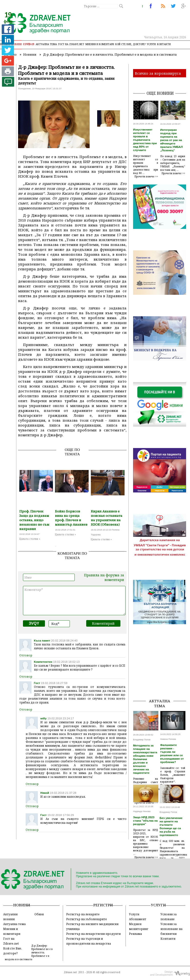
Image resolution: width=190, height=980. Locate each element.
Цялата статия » (30, 539)
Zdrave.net (70, 972)
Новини (17, 44)
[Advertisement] (162, 670)
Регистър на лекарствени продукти (93, 934)
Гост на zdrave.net (71, 44)
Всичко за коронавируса (158, 73)
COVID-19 (29, 44)
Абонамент (138, 919)
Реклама (135, 934)
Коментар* (74, 601)
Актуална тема (46, 44)
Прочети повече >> (146, 176)
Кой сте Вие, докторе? (130, 44)
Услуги (151, 44)
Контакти (164, 44)
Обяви (39, 914)
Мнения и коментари (100, 44)
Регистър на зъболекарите (87, 919)
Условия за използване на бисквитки (171, 929)
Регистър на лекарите (83, 914)
